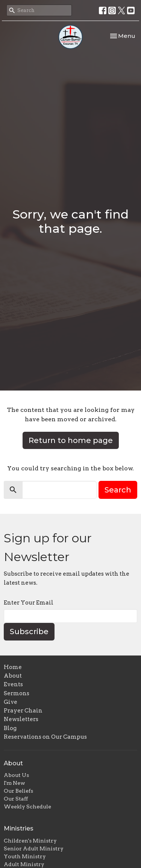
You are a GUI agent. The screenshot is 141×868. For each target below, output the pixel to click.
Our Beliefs (18, 791)
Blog (10, 728)
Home (13, 667)
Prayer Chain (23, 711)
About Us (16, 775)
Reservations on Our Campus (45, 737)
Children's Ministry (30, 841)
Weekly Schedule (27, 807)
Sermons (17, 693)
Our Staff (16, 799)
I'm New (14, 783)
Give (11, 702)
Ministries (19, 828)
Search (118, 490)
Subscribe (29, 632)
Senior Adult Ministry (34, 849)
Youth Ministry (25, 856)
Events (13, 684)
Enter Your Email (29, 603)
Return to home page (71, 440)
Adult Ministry (24, 864)
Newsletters (21, 719)
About (13, 676)
